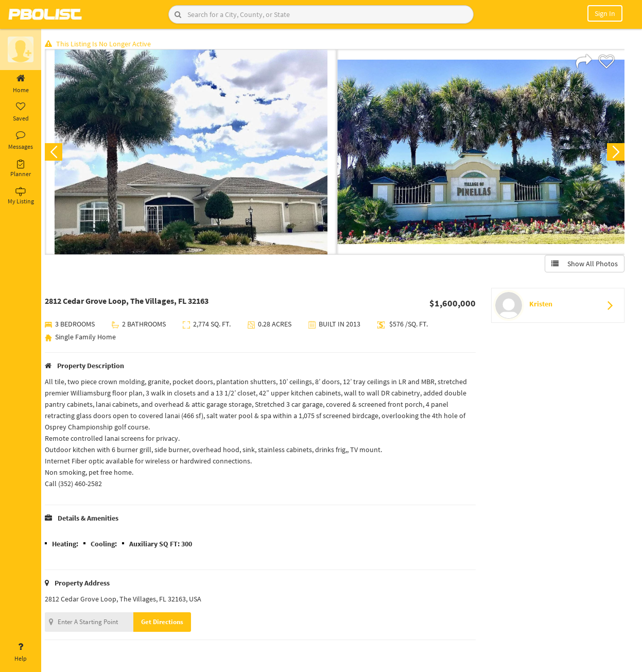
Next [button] (615, 152)
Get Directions (166, 622)
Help (21, 652)
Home (21, 84)
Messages (21, 141)
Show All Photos (584, 264)
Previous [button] (58, 152)
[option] (193, 152)
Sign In (605, 13)
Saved (21, 112)
